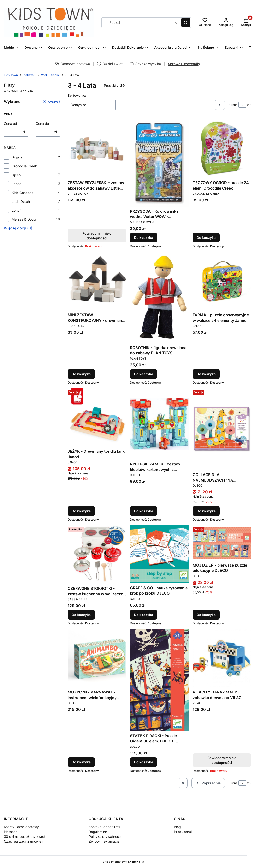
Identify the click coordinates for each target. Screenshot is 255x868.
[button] (186, 23)
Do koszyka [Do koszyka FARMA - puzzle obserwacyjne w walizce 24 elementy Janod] (206, 374)
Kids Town (11, 75)
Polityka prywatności (105, 836)
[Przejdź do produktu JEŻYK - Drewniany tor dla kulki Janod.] (97, 417)
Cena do (42, 124)
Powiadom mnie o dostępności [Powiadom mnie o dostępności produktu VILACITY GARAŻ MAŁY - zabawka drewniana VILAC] (222, 760)
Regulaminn (98, 832)
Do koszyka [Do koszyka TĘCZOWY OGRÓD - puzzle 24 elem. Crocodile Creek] (206, 238)
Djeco (16, 175)
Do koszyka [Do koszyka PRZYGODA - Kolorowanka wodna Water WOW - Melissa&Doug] (144, 238)
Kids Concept (22, 193)
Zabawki (29, 75)
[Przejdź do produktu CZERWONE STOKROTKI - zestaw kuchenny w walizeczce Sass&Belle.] (97, 555)
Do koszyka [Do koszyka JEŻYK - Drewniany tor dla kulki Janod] (81, 511)
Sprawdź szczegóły (184, 64)
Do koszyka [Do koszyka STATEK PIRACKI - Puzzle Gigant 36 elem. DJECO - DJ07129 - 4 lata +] (144, 762)
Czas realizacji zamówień (24, 841)
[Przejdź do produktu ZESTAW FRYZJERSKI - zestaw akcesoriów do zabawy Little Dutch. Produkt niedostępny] (97, 149)
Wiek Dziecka (50, 75)
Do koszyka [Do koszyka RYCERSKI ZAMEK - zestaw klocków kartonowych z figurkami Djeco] (144, 511)
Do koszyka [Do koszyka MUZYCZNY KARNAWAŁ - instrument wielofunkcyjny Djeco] (81, 762)
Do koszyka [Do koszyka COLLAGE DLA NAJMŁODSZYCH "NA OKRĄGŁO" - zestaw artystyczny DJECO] (206, 511)
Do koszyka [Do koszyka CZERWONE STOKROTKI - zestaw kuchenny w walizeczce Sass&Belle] (81, 615)
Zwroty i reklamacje (104, 841)
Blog (177, 827)
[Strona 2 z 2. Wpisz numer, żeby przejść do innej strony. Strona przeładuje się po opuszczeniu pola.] (242, 105)
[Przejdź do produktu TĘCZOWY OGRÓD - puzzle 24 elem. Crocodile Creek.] (222, 149)
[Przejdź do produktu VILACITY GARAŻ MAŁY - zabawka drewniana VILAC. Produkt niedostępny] (222, 658)
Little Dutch (21, 202)
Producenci (183, 832)
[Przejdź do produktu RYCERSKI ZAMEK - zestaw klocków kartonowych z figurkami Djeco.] (159, 424)
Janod (17, 184)
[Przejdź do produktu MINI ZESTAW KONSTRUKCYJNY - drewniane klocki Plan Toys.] (97, 281)
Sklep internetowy (122, 862)
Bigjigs (17, 157)
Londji (16, 210)
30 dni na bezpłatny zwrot (25, 836)
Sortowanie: (77, 95)
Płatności (11, 832)
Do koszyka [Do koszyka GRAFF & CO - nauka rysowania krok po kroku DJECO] (144, 615)
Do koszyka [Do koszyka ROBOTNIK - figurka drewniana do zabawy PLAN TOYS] (144, 374)
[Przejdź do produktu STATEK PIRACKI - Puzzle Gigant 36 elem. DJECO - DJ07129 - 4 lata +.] (159, 680)
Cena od (10, 124)
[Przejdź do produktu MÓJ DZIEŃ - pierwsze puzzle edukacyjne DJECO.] (222, 543)
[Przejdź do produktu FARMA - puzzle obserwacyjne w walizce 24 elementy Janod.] (222, 281)
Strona (233, 105)
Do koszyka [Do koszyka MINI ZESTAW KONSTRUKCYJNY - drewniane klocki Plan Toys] (81, 374)
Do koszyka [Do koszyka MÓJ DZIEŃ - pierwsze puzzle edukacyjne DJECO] (206, 615)
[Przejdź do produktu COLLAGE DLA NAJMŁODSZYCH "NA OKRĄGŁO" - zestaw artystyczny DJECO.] (222, 429)
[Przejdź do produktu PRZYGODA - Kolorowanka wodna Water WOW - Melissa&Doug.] (159, 163)
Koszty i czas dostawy (21, 827)
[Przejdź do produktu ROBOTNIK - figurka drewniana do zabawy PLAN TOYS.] (159, 297)
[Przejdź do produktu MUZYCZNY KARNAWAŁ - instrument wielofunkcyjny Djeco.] (97, 658)
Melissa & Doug (24, 219)
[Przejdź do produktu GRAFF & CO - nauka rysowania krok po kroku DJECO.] (159, 554)
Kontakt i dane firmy (104, 827)
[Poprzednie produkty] (208, 783)
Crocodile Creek (24, 166)
